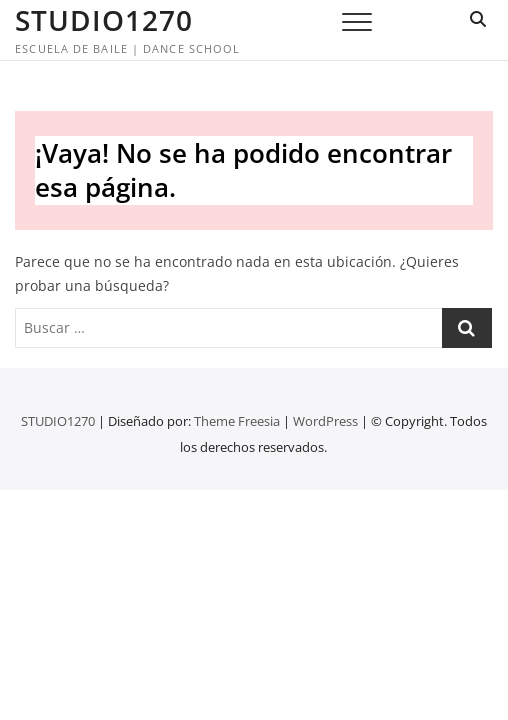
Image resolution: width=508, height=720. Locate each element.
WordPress (325, 421)
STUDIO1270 (104, 20)
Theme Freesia (237, 421)
